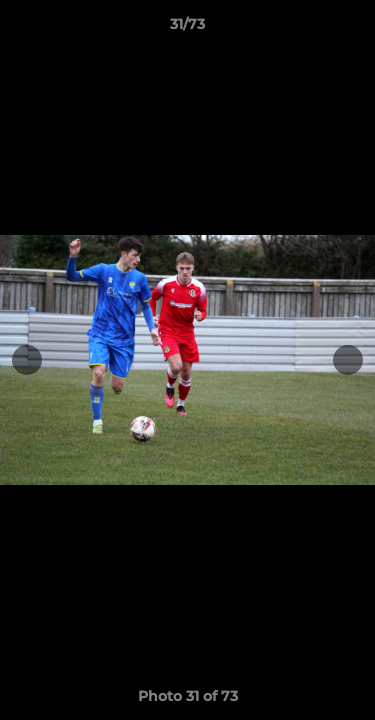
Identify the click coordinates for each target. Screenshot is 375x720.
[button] (351, 29)
